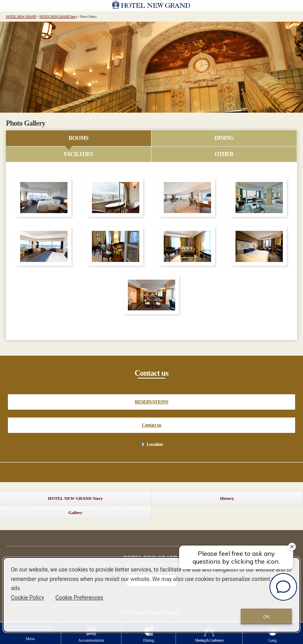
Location (155, 444)
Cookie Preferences (79, 598)
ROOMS (79, 138)
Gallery (75, 512)
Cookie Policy (28, 598)
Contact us (151, 425)
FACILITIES (79, 154)
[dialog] (152, 595)
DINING (224, 138)
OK (267, 617)
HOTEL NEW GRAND (21, 17)
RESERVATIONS (152, 402)
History (227, 498)
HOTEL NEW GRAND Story (58, 17)
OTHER (224, 154)
